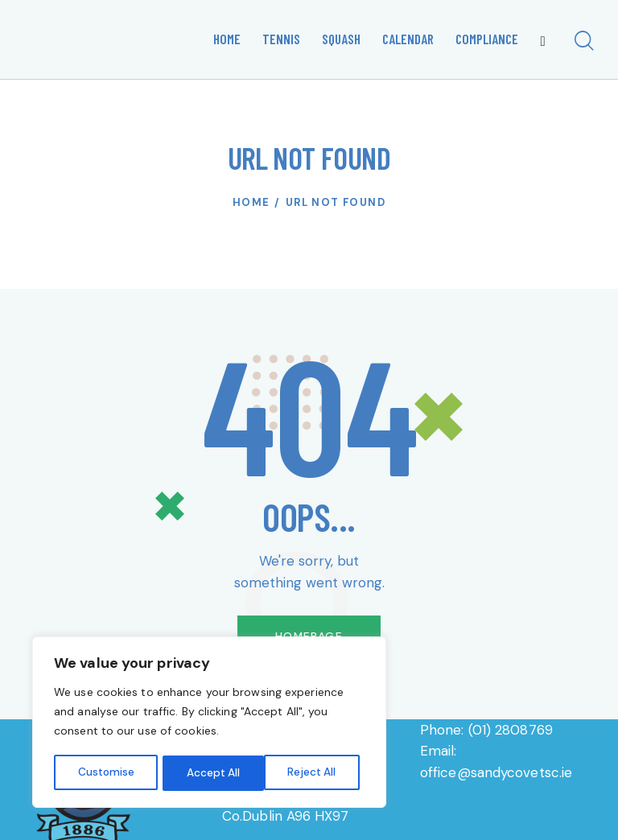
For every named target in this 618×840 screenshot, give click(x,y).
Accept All (315, 773)
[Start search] (584, 42)
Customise (105, 773)
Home (251, 202)
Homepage (309, 636)
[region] (209, 723)
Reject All (211, 773)
